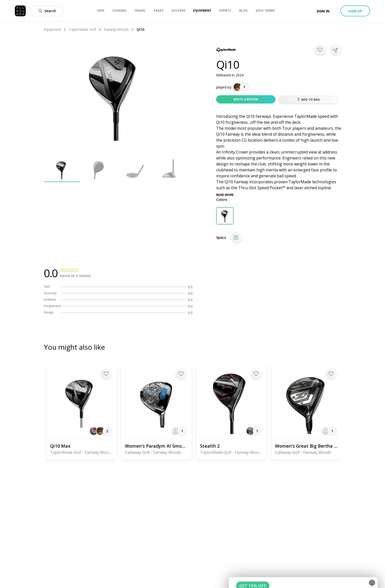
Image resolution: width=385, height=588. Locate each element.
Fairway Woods (119, 29)
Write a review (246, 99)
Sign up (355, 11)
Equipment (55, 29)
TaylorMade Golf (85, 29)
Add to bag (308, 100)
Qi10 (140, 29)
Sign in (323, 11)
